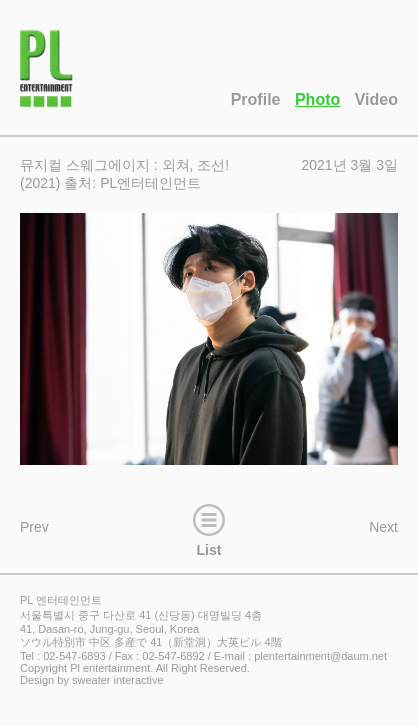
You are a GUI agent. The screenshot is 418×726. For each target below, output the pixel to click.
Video (376, 99)
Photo (317, 99)
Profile (256, 99)
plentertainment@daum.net (320, 656)
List (209, 528)
